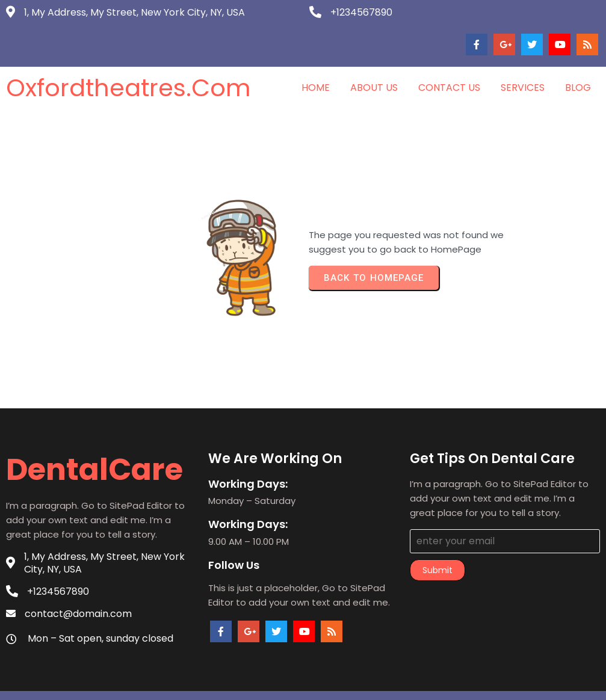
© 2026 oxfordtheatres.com (303, 681)
